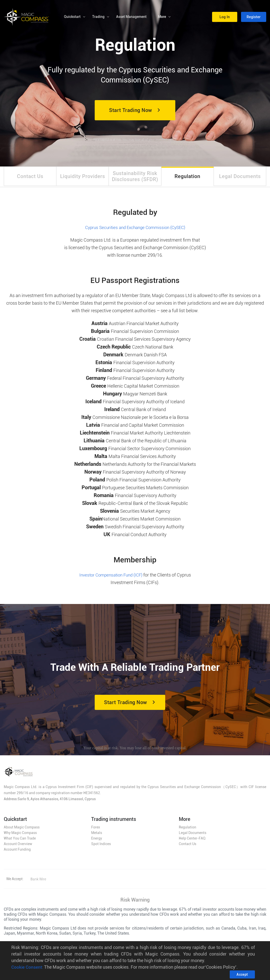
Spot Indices (101, 846)
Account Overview (18, 846)
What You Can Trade (20, 841)
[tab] (30, 178)
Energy (97, 841)
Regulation (188, 829)
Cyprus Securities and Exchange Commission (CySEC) (135, 230)
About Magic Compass (22, 829)
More (162, 18)
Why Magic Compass (20, 835)
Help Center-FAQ (192, 841)
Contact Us (188, 846)
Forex (96, 829)
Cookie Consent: (27, 967)
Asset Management (131, 18)
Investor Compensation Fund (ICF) (111, 578)
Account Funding (17, 852)
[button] (225, 18)
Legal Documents (193, 835)
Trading (98, 18)
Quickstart (72, 18)
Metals (97, 835)
